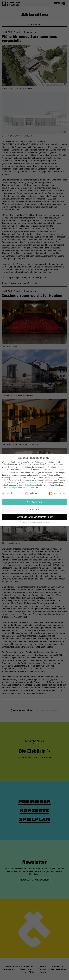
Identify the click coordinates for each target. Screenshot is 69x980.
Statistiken (31, 492)
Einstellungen (12, 486)
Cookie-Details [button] (23, 521)
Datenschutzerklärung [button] (36, 521)
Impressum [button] (47, 521)
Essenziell (8, 492)
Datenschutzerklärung (27, 484)
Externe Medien (57, 492)
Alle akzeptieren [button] (34, 501)
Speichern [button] (34, 508)
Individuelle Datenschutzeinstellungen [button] (34, 516)
